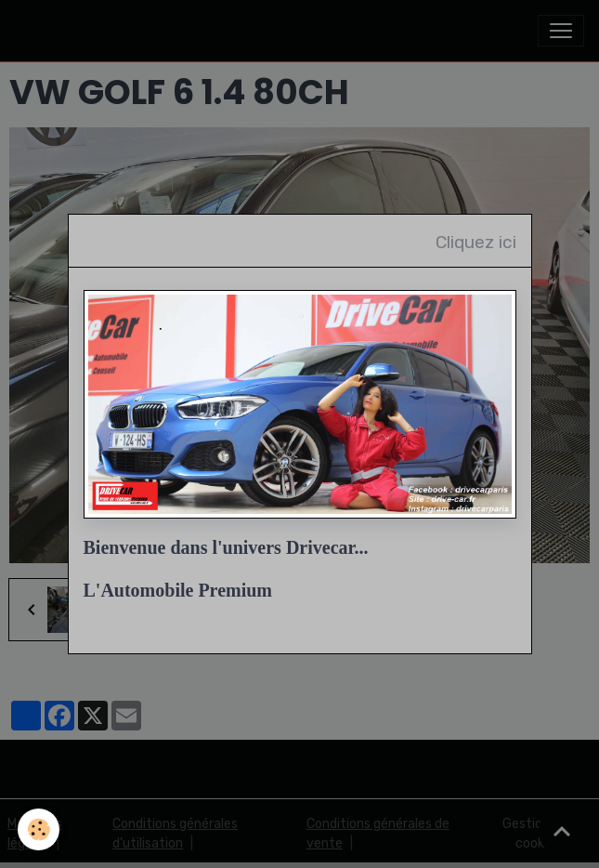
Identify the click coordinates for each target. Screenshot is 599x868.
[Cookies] (39, 829)
